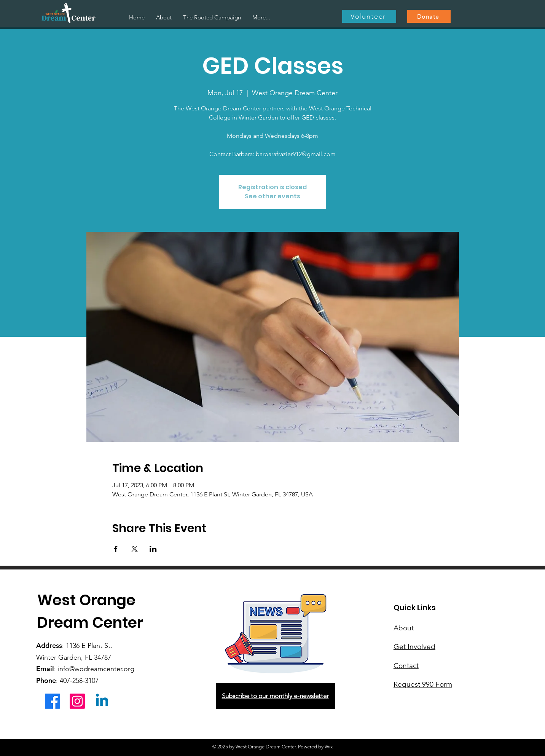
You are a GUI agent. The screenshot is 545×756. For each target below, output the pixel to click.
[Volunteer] (369, 16)
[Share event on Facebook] (116, 549)
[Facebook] (53, 701)
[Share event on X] (135, 549)
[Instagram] (77, 701)
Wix (329, 747)
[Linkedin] (102, 701)
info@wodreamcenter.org (96, 669)
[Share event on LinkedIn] (153, 549)
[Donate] (429, 16)
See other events (272, 196)
